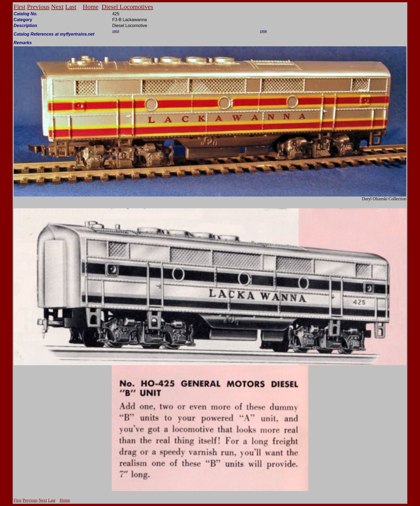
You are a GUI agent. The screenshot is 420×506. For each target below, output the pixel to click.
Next (57, 7)
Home (91, 7)
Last (71, 7)
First (20, 7)
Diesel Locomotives (127, 7)
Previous (38, 7)
